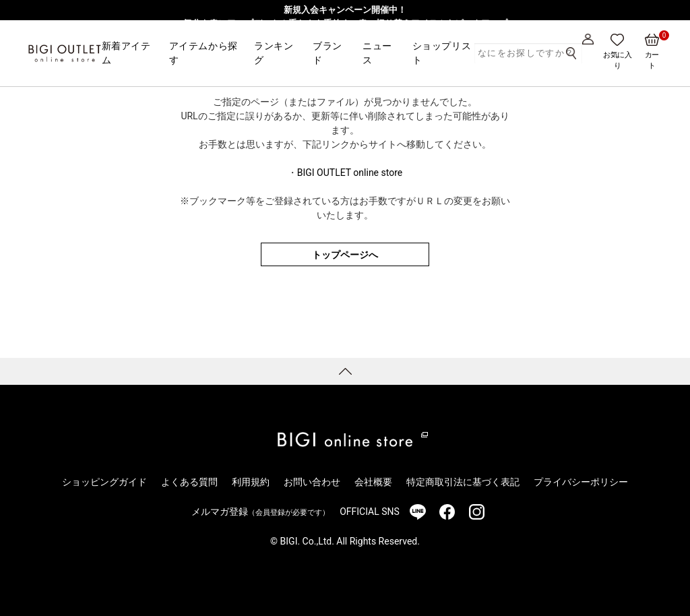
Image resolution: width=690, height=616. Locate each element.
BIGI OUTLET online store (350, 173)
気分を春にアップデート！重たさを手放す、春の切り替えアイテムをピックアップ (345, 23)
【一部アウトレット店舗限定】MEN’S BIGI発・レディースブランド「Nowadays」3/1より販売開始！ (345, 36)
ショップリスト (442, 53)
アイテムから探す (203, 53)
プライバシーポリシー (581, 482)
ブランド (327, 53)
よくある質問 (189, 482)
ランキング (274, 53)
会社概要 (373, 482)
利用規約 (251, 482)
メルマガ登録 (260, 512)
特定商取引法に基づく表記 (463, 482)
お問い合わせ (312, 482)
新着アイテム (126, 53)
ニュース (377, 53)
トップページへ (345, 255)
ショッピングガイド (104, 482)
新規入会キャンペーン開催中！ (345, 10)
